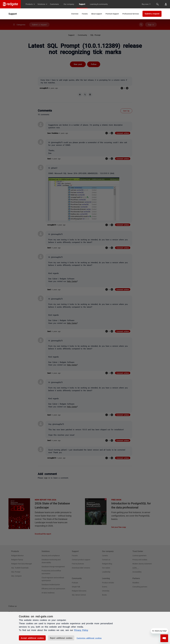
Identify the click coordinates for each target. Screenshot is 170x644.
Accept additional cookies (32, 638)
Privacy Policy (81, 630)
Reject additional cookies (61, 638)
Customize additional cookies (89, 638)
